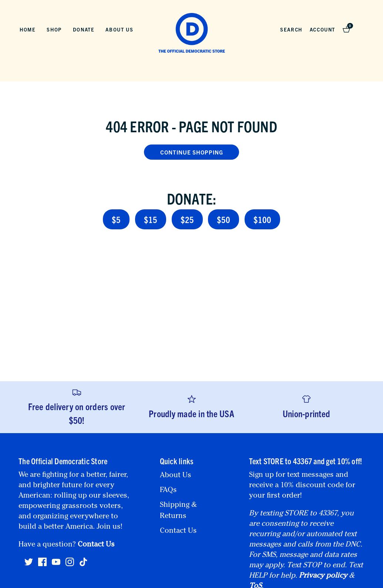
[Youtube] (56, 565)
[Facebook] (42, 565)
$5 (116, 219)
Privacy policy (323, 576)
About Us (119, 29)
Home (28, 29)
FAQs (168, 491)
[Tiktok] (83, 562)
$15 (151, 219)
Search (291, 29)
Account (322, 29)
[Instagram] (70, 565)
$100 (262, 219)
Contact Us (96, 545)
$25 (187, 219)
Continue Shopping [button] (192, 152)
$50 (224, 219)
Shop (54, 29)
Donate (84, 29)
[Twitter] (29, 565)
